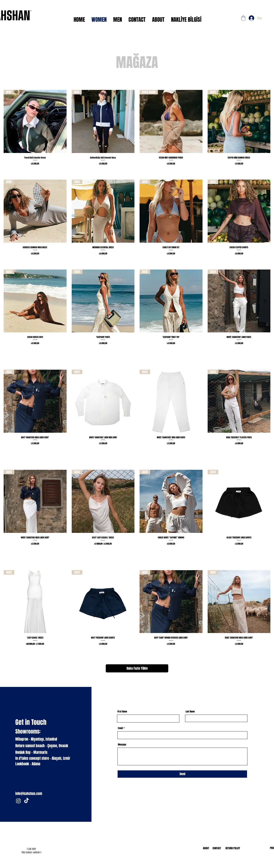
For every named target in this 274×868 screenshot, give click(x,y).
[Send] (182, 774)
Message (122, 745)
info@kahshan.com (29, 794)
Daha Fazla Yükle (137, 668)
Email (120, 728)
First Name (122, 712)
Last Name (190, 712)
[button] (243, 18)
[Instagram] (18, 801)
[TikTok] (26, 801)
